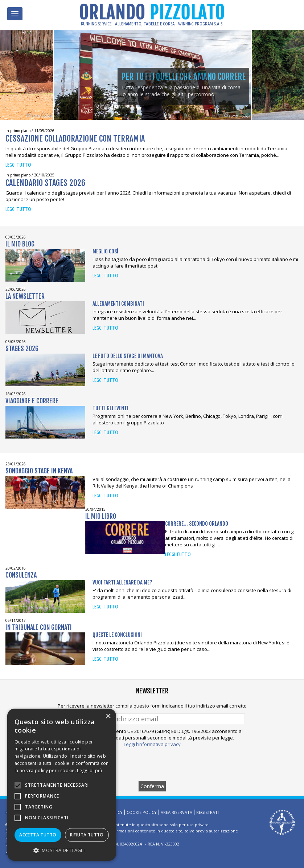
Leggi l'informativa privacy (152, 744)
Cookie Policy (142, 812)
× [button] (108, 716)
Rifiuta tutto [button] (87, 835)
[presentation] (152, 764)
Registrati (208, 812)
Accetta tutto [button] (38, 835)
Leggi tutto (18, 165)
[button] (62, 850)
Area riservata (176, 812)
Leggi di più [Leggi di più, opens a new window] (89, 771)
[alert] (62, 785)
